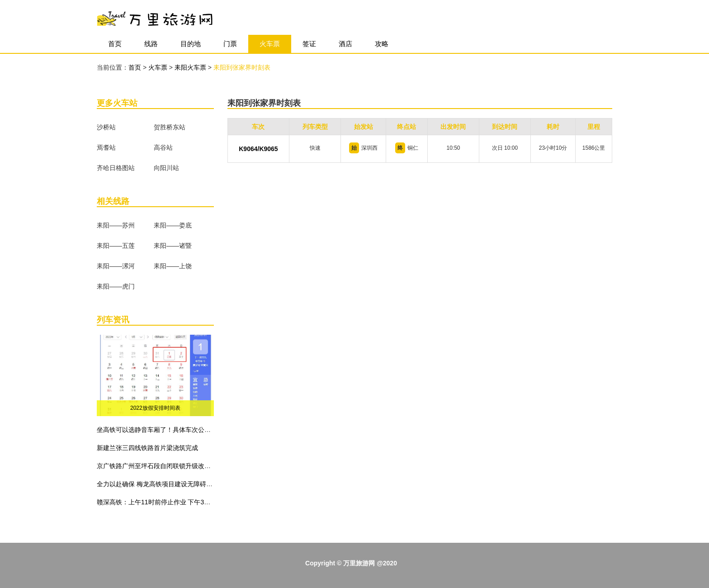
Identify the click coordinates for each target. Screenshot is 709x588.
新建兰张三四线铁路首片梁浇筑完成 (147, 448)
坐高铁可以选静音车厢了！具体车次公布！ (157, 430)
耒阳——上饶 (173, 266)
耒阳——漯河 (116, 266)
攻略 (382, 44)
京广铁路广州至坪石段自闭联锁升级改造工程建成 (166, 466)
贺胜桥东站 (170, 127)
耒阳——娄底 (173, 225)
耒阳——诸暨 (173, 246)
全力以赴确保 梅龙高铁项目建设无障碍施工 (158, 484)
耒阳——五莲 (116, 246)
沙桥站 (106, 127)
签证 (309, 44)
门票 (230, 44)
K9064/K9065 (258, 149)
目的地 (191, 44)
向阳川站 (166, 168)
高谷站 (163, 147)
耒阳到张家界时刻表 (242, 67)
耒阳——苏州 (116, 225)
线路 (151, 44)
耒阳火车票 (191, 67)
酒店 (345, 44)
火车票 (270, 44)
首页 (115, 44)
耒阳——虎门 (116, 286)
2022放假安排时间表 (155, 408)
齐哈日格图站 (116, 168)
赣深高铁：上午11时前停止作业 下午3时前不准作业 (169, 502)
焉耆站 (106, 147)
